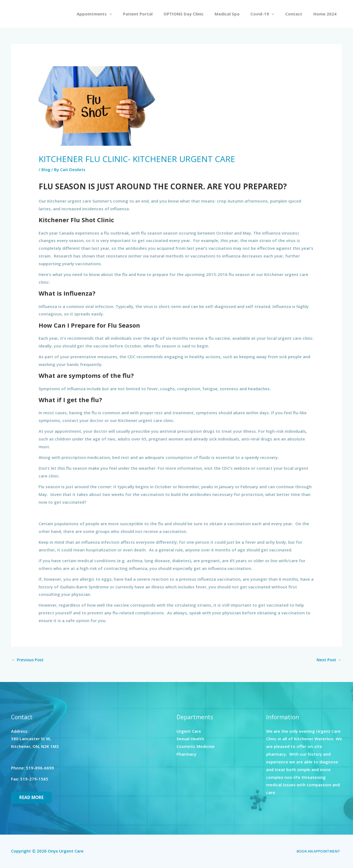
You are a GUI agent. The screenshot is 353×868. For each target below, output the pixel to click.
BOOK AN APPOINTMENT (320, 851)
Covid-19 (269, 14)
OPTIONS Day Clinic (196, 14)
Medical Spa (237, 14)
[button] (127, 14)
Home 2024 (326, 14)
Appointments (112, 14)
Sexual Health (190, 739)
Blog (46, 169)
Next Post (329, 660)
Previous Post (28, 660)
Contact (298, 14)
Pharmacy (186, 754)
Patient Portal (153, 14)
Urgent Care (189, 731)
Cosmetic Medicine (196, 747)
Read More (32, 798)
